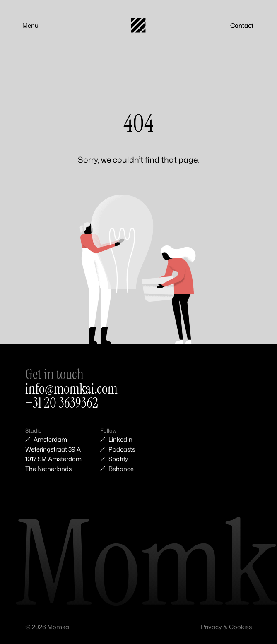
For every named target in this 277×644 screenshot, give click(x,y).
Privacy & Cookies (226, 627)
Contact (242, 25)
